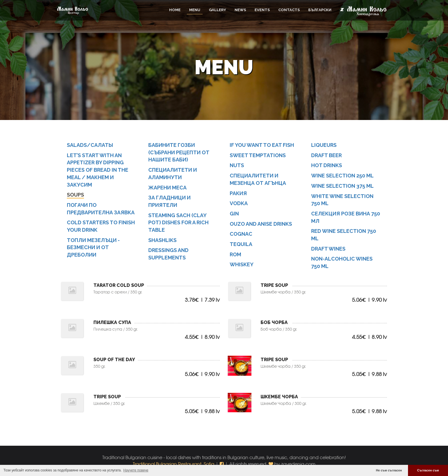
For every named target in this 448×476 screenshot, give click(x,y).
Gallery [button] (217, 10)
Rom (235, 254)
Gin (234, 214)
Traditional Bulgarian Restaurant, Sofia (174, 464)
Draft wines (328, 249)
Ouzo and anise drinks (261, 224)
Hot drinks (327, 165)
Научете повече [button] (136, 470)
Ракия (238, 193)
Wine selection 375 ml (342, 186)
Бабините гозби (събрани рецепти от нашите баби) (179, 152)
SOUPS (75, 195)
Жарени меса (167, 188)
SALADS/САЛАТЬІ (90, 145)
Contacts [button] (289, 10)
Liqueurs (324, 145)
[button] (222, 464)
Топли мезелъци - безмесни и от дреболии (93, 247)
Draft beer (326, 155)
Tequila (241, 244)
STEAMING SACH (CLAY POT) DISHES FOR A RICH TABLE (178, 223)
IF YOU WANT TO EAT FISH (262, 145)
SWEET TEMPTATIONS (258, 155)
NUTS (237, 165)
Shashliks (162, 240)
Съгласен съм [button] (428, 470)
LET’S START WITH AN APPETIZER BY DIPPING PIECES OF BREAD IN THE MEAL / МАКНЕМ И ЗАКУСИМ (98, 170)
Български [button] (320, 10)
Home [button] (175, 10)
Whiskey (242, 264)
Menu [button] (195, 10)
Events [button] (262, 10)
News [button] (240, 10)
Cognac (241, 234)
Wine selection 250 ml (342, 176)
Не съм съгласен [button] (389, 470)
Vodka (239, 203)
